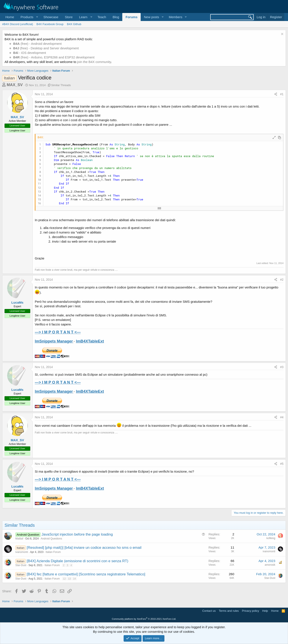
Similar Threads (61, 85)
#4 (282, 417)
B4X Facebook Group (50, 24)
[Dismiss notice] (282, 35)
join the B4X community (94, 62)
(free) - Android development (37, 44)
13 (69, 579)
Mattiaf (19, 539)
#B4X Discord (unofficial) (18, 24)
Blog (116, 17)
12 (64, 579)
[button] (29, 17)
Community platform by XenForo (144, 619)
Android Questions (51, 539)
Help (265, 611)
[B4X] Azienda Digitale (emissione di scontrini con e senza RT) (78, 561)
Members (176, 17)
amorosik (270, 565)
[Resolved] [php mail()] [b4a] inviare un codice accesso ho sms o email (84, 548)
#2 (282, 280)
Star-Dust (21, 565)
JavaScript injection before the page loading (77, 534)
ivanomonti (22, 552)
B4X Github (74, 24)
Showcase (51, 17)
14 (74, 579)
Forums (131, 17)
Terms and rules (229, 611)
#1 (282, 94)
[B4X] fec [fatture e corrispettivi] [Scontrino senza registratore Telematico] (86, 574)
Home (10, 17)
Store (69, 17)
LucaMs (18, 302)
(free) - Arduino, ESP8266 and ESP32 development (54, 57)
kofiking (271, 538)
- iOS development (30, 53)
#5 (282, 464)
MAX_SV (15, 85)
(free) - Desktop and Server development (46, 48)
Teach (102, 17)
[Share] (276, 94)
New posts (151, 17)
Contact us (209, 611)
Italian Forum (53, 552)
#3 (282, 367)
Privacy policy (251, 611)
